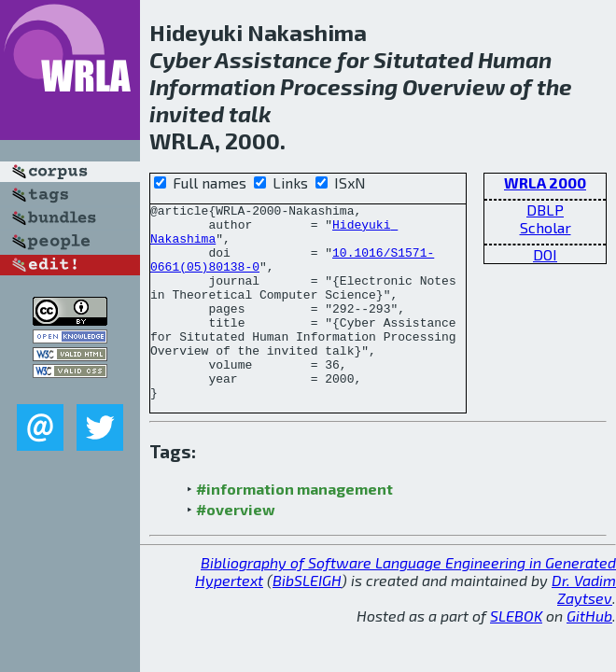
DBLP (545, 210)
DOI (545, 254)
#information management (294, 528)
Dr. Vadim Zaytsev (584, 628)
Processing (339, 86)
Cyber (180, 59)
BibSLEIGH (307, 619)
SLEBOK (516, 655)
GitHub (589, 655)
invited (187, 113)
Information (212, 86)
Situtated (423, 59)
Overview (454, 86)
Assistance (273, 59)
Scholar (546, 227)
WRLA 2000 (545, 182)
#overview (236, 548)
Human (515, 59)
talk (250, 113)
